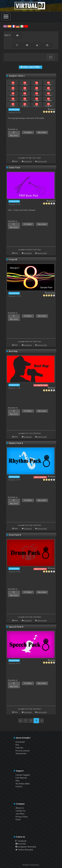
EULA (18, 819)
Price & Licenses (23, 751)
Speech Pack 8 (16, 627)
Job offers (20, 814)
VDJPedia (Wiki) (23, 784)
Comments (28, 161)
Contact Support (23, 775)
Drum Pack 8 (15, 535)
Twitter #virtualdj (24, 850)
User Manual (21, 778)
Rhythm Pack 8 (16, 443)
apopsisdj (51, 293)
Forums (19, 786)
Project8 (13, 260)
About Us (20, 808)
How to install (42, 161)
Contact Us (21, 811)
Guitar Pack (14, 168)
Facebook (21, 841)
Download (20, 742)
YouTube (21, 844)
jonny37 (52, 201)
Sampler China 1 (17, 76)
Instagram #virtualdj (26, 847)
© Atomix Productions (31, 865)
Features (19, 748)
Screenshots (21, 753)
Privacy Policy (22, 817)
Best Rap (13, 351)
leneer (53, 109)
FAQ (17, 781)
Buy (17, 745)
